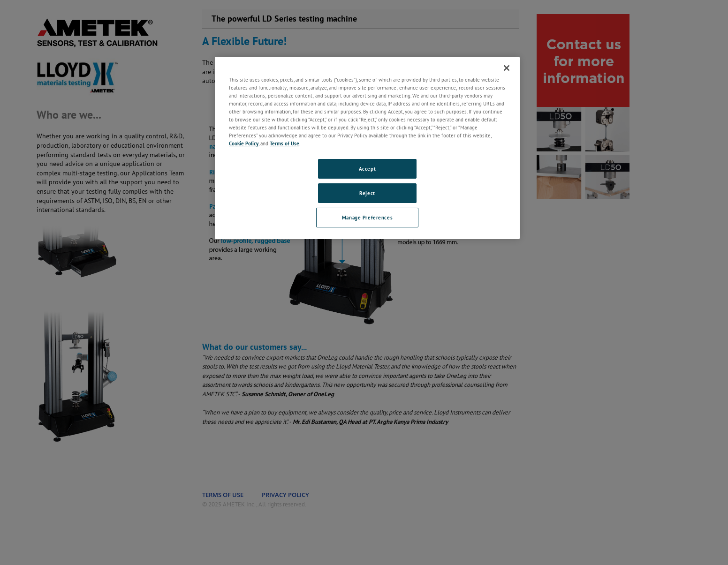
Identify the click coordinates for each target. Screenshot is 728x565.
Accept (367, 169)
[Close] (507, 68)
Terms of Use (284, 143)
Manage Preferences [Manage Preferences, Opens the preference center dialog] (367, 217)
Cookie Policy (244, 143)
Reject (367, 193)
